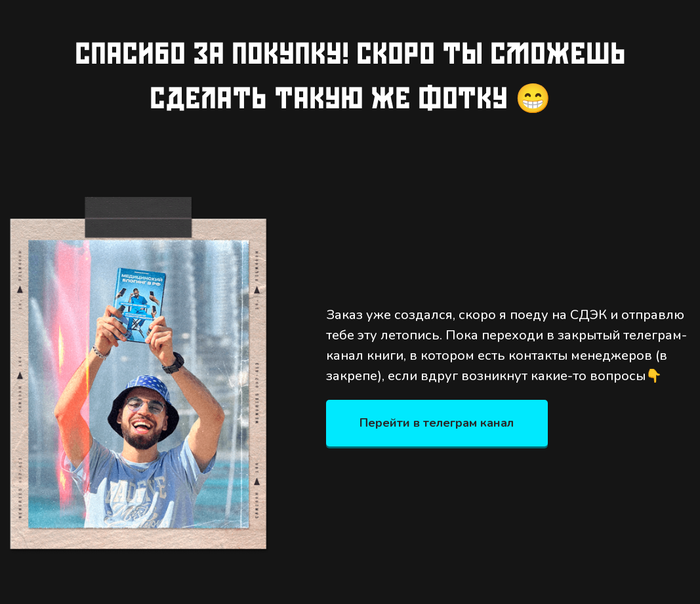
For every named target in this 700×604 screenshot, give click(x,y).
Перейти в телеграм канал (437, 423)
